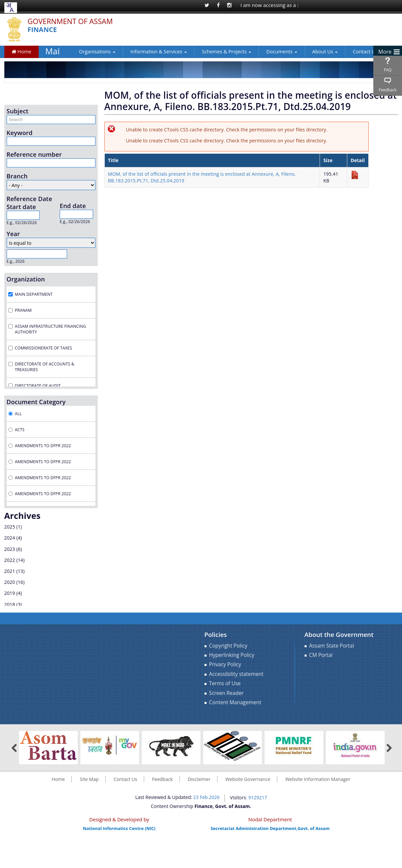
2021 (10, 571)
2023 (10, 549)
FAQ (387, 70)
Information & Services (147, 51)
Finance (42, 30)
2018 (10, 604)
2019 (10, 593)
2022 (10, 560)
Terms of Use (225, 683)
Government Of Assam (70, 22)
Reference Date (30, 199)
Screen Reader (227, 693)
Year (13, 234)
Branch (17, 176)
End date (73, 206)
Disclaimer (199, 779)
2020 (10, 582)
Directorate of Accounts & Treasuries (45, 367)
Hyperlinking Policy (232, 655)
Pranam (23, 310)
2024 (10, 538)
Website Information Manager (318, 779)
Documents (270, 51)
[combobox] (10, 8)
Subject (18, 111)
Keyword (20, 133)
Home (22, 51)
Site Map (89, 779)
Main (53, 51)
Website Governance (248, 779)
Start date (21, 207)
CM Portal (321, 655)
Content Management (235, 702)
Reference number (34, 154)
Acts (20, 430)
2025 (10, 527)
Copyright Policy (228, 646)
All (19, 414)
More (385, 52)
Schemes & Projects (215, 51)
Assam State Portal (332, 646)
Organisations (85, 51)
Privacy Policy (225, 664)
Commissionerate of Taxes (44, 348)
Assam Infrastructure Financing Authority (51, 329)
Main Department (34, 294)
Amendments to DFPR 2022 (43, 446)
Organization (26, 279)
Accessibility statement (236, 674)
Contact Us (353, 51)
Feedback (387, 90)
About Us (313, 51)
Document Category (36, 402)
